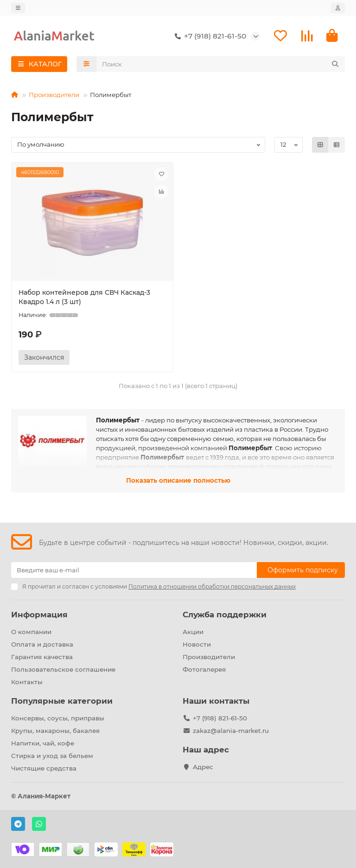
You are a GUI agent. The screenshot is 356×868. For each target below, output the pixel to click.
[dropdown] (18, 8)
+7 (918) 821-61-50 (209, 36)
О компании (31, 632)
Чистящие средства (44, 768)
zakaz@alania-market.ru (231, 731)
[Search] (221, 64)
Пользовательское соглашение (63, 669)
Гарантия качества (42, 657)
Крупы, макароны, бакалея (55, 731)
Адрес (203, 767)
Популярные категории (62, 701)
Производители (54, 95)
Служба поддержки (225, 615)
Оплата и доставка (42, 644)
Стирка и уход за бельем (52, 756)
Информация (39, 615)
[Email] (134, 570)
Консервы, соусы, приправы (58, 718)
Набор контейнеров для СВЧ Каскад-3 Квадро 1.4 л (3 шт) (84, 297)
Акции (193, 632)
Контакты (27, 682)
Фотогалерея (204, 669)
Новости (197, 644)
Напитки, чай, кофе (43, 743)
